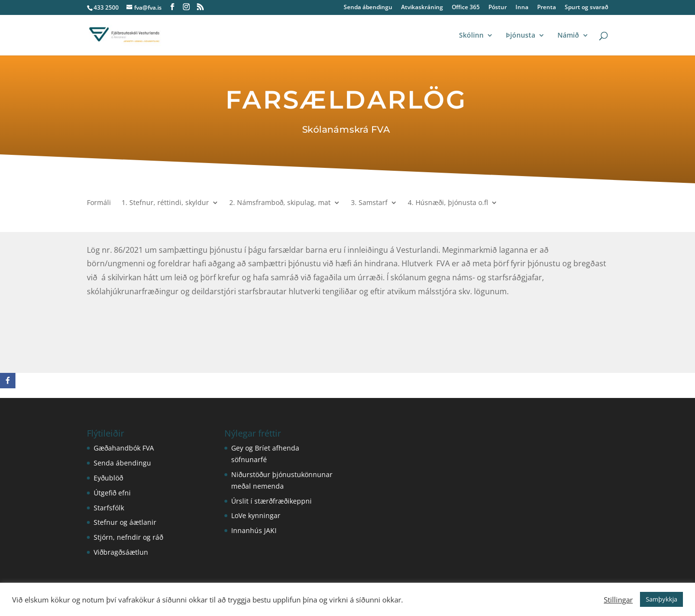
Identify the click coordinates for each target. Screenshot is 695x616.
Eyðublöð (108, 478)
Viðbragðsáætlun (121, 552)
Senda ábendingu (368, 8)
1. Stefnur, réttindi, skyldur (165, 203)
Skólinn (471, 36)
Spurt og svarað (586, 8)
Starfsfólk (109, 508)
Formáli (99, 203)
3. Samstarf (369, 203)
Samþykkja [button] (661, 599)
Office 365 (466, 8)
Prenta (547, 8)
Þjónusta (521, 36)
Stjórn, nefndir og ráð (128, 537)
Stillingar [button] (618, 600)
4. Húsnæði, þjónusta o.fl (448, 203)
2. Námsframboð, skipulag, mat (280, 203)
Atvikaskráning (422, 8)
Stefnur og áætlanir (125, 522)
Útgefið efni (112, 493)
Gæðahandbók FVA (124, 448)
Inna (522, 8)
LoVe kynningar (256, 515)
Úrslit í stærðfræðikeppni (271, 501)
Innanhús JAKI (254, 530)
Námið (568, 36)
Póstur (498, 8)
